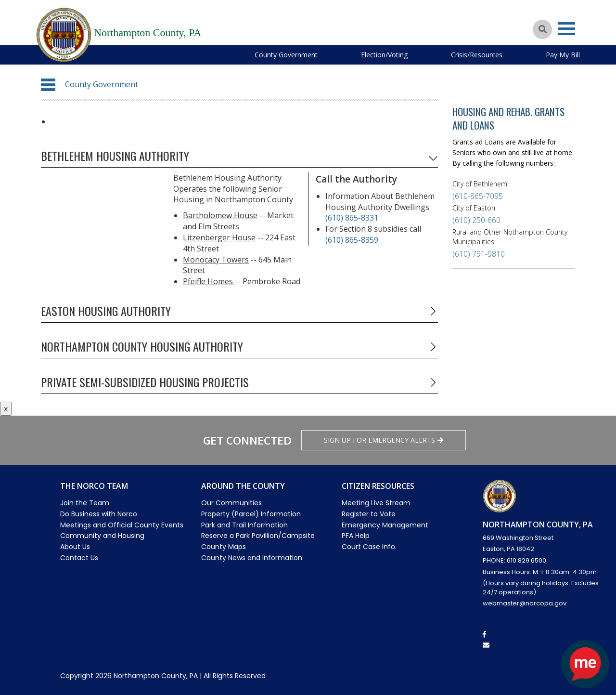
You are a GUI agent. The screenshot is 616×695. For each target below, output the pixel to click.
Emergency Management (385, 525)
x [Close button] (6, 408)
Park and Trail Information (244, 525)
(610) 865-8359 (352, 240)
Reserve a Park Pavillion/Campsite (258, 536)
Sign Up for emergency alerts (384, 440)
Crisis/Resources (477, 55)
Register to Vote (369, 514)
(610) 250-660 (476, 220)
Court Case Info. (369, 547)
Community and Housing (102, 536)
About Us (75, 547)
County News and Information (252, 558)
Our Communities (231, 503)
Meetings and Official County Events (122, 525)
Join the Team (85, 503)
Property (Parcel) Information (251, 514)
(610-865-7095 (478, 196)
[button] (48, 85)
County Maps (224, 547)
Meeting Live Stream (376, 503)
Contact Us (79, 558)
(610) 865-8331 (352, 218)
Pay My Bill (563, 55)
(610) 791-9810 (479, 254)
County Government (286, 55)
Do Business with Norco (99, 514)
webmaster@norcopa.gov (525, 603)
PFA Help (356, 536)
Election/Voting (384, 55)
